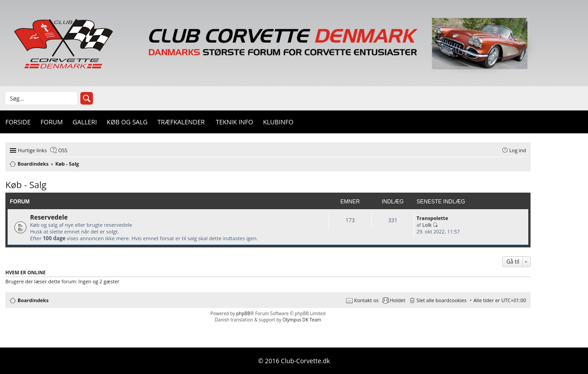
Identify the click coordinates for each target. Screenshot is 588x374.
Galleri (85, 122)
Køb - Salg (26, 185)
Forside (18, 122)
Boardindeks (33, 300)
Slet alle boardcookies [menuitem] (442, 300)
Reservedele (49, 217)
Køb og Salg (127, 122)
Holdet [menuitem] (398, 300)
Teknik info (235, 122)
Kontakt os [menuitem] (366, 300)
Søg (87, 98)
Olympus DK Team (302, 320)
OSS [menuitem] (63, 150)
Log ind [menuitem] (518, 150)
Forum (52, 122)
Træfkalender (181, 122)
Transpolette (432, 218)
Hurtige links (32, 150)
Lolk (427, 225)
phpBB (243, 313)
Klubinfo (278, 122)
